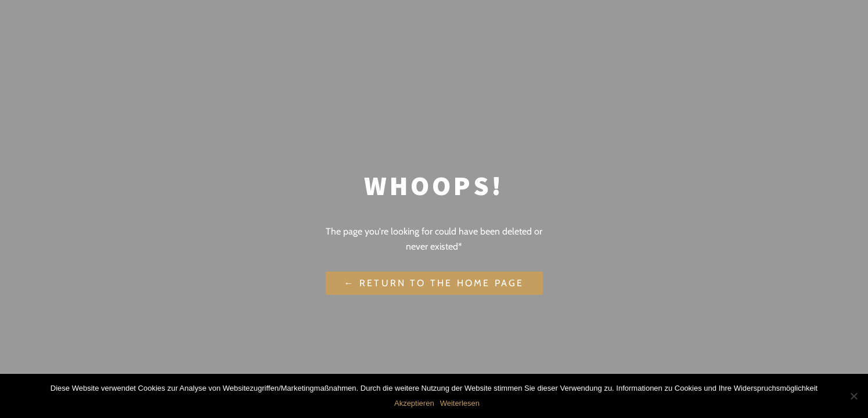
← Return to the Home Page (434, 283)
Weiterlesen (460, 403)
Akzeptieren (414, 403)
